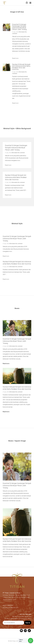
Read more (15, 58)
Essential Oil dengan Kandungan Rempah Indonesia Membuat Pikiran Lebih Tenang (19, 27)
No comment (21, 153)
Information (22, 32)
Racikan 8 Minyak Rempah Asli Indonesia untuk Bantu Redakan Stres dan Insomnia (21, 67)
